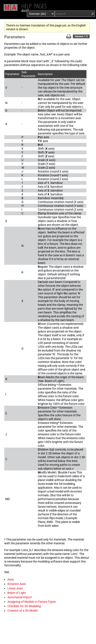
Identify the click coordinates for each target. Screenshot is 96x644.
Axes (11, 579)
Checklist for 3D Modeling (24, 606)
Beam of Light (17, 593)
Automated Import (20, 597)
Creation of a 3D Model (22, 611)
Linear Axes (15, 588)
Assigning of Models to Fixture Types (32, 602)
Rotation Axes (17, 584)
